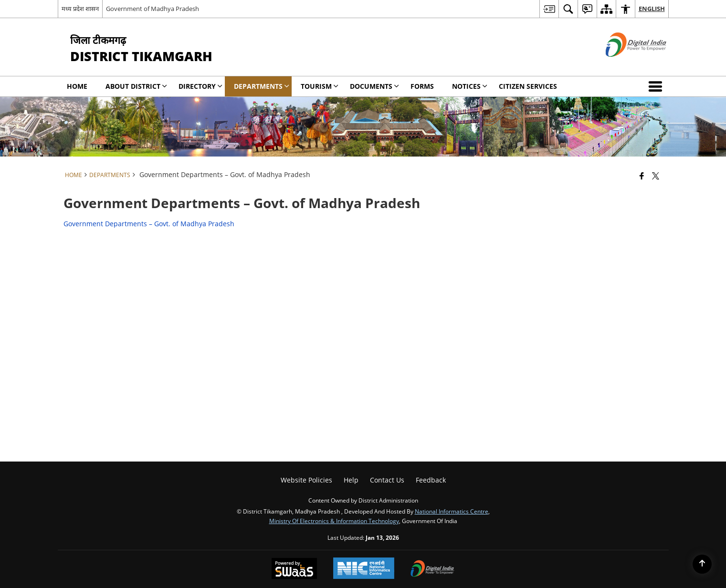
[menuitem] (549, 9)
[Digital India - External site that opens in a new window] (624, 65)
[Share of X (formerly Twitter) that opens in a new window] (656, 176)
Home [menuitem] (77, 86)
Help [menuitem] (351, 480)
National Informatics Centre (452, 511)
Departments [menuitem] (262, 86)
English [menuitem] (652, 9)
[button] (657, 86)
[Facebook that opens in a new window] (642, 176)
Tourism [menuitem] (320, 86)
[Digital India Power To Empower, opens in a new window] (432, 569)
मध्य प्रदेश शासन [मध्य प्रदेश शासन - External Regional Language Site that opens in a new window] (80, 9)
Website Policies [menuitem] (306, 480)
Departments (110, 175)
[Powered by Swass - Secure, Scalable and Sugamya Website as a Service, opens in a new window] (294, 569)
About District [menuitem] (136, 86)
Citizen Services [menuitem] (528, 86)
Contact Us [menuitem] (387, 480)
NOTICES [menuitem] (470, 86)
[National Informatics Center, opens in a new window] (364, 569)
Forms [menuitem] (422, 86)
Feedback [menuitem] (431, 480)
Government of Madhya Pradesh (153, 9)
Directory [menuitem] (200, 86)
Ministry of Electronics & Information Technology (334, 521)
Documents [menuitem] (374, 86)
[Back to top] (702, 564)
